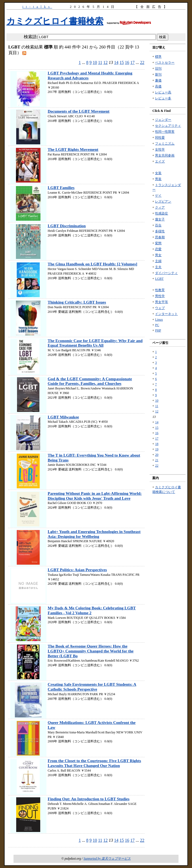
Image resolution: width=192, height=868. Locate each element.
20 (157, 455)
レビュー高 (163, 92)
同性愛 (160, 138)
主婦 (158, 261)
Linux (159, 320)
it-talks (37, 7)
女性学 (160, 149)
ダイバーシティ (166, 273)
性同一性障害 (165, 132)
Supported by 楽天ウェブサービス (107, 859)
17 (133, 62)
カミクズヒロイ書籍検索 (55, 21)
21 (157, 460)
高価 (158, 86)
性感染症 (161, 213)
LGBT (159, 279)
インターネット (166, 314)
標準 (158, 57)
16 (127, 62)
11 (100, 62)
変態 (158, 243)
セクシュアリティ (168, 126)
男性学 (160, 296)
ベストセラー (165, 63)
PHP (158, 330)
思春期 (160, 237)
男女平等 (161, 302)
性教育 (160, 290)
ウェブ (160, 308)
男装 (158, 179)
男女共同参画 (165, 155)
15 (122, 62)
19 (157, 449)
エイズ (160, 161)
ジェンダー (163, 120)
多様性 (160, 231)
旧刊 (158, 69)
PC (157, 325)
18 (157, 444)
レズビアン (163, 201)
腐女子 (160, 219)
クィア (160, 207)
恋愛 (158, 249)
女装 (158, 173)
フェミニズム (165, 144)
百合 (158, 225)
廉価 (158, 80)
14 (116, 62)
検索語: (31, 37)
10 (95, 62)
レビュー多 (163, 98)
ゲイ (158, 196)
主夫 (158, 267)
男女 (158, 255)
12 (106, 62)
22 (142, 62)
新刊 (158, 74)
